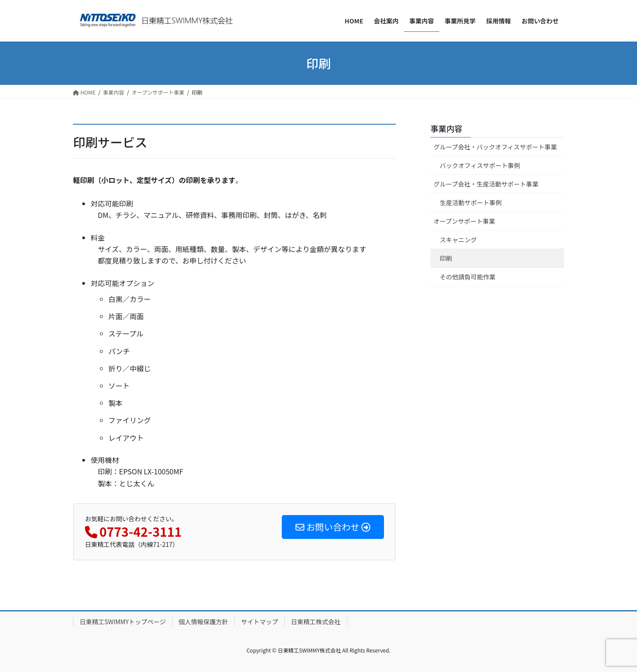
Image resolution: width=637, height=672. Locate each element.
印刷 (446, 258)
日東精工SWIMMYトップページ (123, 622)
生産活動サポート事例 (471, 202)
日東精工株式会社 (316, 622)
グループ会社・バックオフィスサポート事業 (495, 147)
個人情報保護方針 (203, 622)
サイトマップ (260, 622)
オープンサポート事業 (464, 221)
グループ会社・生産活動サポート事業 (486, 184)
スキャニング (458, 240)
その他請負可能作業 (468, 277)
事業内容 (446, 128)
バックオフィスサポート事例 (480, 165)
